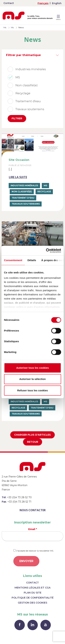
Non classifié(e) (22, 192)
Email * (32, 534)
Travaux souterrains (26, 204)
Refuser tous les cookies (32, 390)
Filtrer (17, 118)
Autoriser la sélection (32, 379)
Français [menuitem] (43, 3)
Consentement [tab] (13, 260)
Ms (5, 27)
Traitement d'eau (23, 198)
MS (45, 185)
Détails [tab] (32, 260)
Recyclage (44, 192)
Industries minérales (24, 185)
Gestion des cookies (32, 603)
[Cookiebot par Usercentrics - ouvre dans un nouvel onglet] (46, 251)
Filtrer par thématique (23, 55)
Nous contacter (33, 510)
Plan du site (33, 593)
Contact (9, 3)
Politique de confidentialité (33, 598)
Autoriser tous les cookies (33, 368)
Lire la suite (18, 177)
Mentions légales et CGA (32, 588)
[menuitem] (43, 3)
